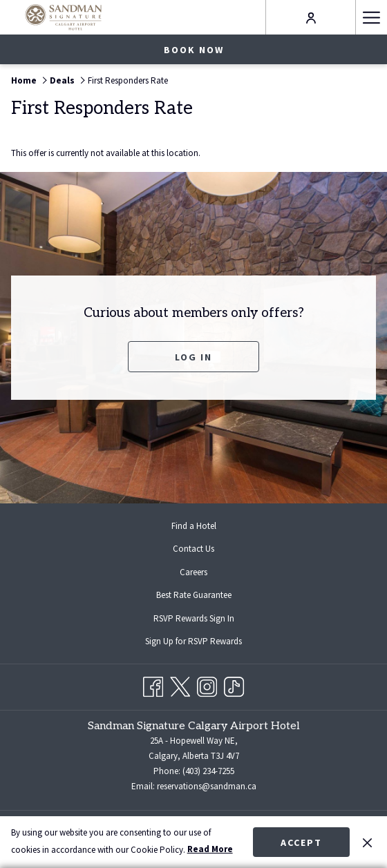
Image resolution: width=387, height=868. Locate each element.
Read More (210, 849)
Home (24, 80)
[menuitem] (193, 526)
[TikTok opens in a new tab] (234, 685)
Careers (193, 572)
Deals (62, 80)
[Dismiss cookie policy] (367, 842)
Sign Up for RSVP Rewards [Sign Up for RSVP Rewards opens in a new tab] (205, 642)
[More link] (371, 17)
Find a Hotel (194, 526)
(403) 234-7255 (208, 771)
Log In (193, 357)
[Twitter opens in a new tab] (180, 685)
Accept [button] (301, 842)
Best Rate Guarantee (194, 595)
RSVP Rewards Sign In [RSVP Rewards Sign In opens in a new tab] (205, 619)
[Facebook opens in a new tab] (153, 685)
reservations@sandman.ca (207, 786)
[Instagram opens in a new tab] (207, 685)
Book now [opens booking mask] (194, 50)
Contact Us (193, 549)
